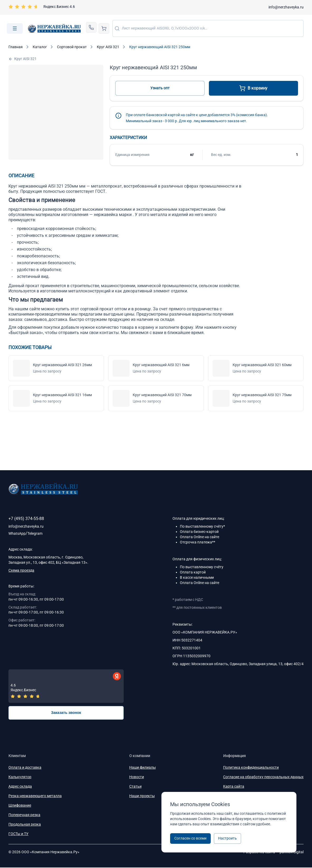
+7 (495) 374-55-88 (26, 519)
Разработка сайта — (273, 852)
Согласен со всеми (190, 838)
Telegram (35, 533)
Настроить (227, 838)
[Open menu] (15, 28)
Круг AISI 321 (23, 59)
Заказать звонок (66, 713)
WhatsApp (17, 533)
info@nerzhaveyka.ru (286, 7)
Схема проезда (21, 570)
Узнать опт (160, 88)
